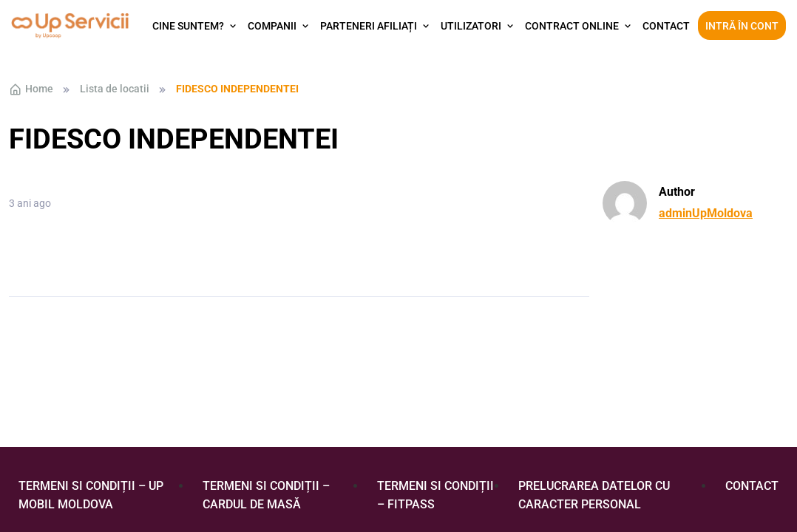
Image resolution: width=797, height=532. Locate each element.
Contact (666, 26)
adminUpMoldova (706, 213)
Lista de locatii (115, 89)
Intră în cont (742, 26)
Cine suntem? (188, 26)
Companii (272, 26)
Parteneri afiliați (369, 26)
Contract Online (572, 26)
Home (31, 89)
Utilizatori (471, 26)
